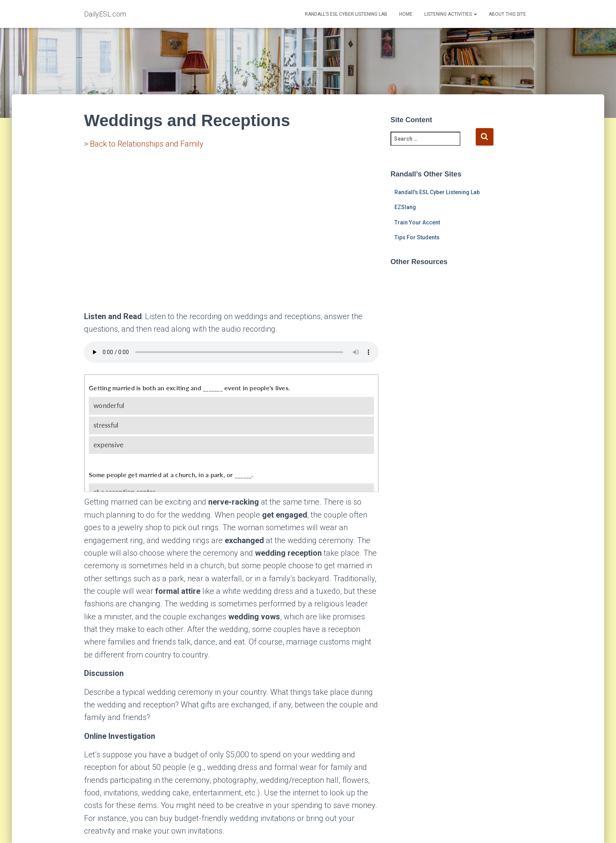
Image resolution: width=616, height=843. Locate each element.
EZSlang (405, 207)
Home (406, 14)
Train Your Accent (417, 222)
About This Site (507, 14)
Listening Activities (451, 14)
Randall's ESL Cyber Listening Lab (437, 192)
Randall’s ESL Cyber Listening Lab (346, 14)
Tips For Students (417, 237)
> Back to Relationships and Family (144, 144)
